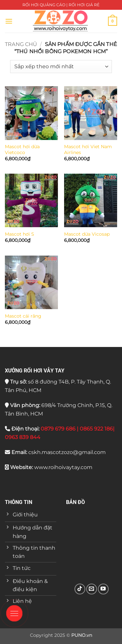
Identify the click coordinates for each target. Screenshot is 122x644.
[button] (9, 21)
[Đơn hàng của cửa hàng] (61, 67)
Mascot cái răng (23, 316)
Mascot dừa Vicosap (87, 234)
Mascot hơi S (20, 234)
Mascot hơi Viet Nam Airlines (88, 149)
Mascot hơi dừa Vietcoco (22, 149)
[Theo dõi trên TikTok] (80, 589)
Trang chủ (21, 44)
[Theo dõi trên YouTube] (103, 589)
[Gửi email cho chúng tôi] (92, 589)
